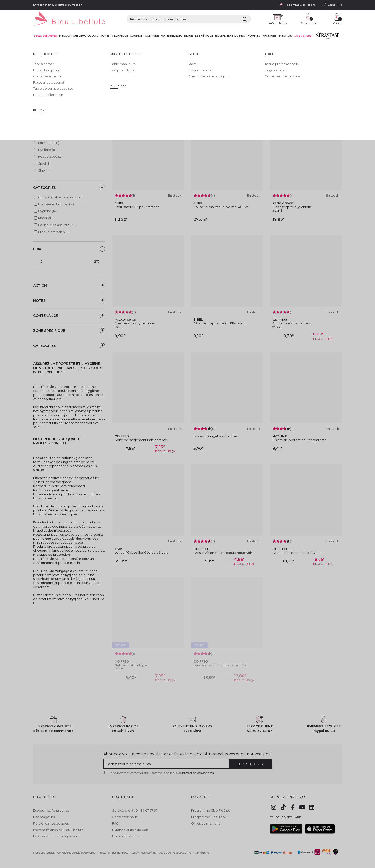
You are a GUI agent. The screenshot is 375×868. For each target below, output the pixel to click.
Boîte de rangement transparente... (142, 440)
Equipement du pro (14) (56, 204)
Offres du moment (205, 820)
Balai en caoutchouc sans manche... (221, 665)
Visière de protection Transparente (300, 440)
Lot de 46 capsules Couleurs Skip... (141, 552)
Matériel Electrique (177, 36)
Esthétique (204, 36)
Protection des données (113, 849)
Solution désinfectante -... (292, 323)
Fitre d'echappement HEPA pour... (220, 323)
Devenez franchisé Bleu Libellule (58, 826)
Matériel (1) (46, 218)
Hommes (254, 36)
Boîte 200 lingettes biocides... (216, 436)
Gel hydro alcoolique (131, 665)
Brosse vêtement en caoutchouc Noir (223, 553)
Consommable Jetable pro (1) (61, 197)
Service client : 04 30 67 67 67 (135, 807)
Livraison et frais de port (130, 826)
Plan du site (201, 849)
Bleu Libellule (59, 48)
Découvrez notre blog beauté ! (57, 832)
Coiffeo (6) (46, 136)
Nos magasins (44, 813)
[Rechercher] (245, 19)
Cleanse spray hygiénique (292, 207)
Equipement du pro (230, 36)
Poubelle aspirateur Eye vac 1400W (221, 207)
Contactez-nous (125, 813)
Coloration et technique (108, 36)
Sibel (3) (44, 163)
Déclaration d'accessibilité (175, 849)
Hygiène (130, 48)
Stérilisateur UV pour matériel (138, 207)
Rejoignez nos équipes (51, 820)
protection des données (198, 773)
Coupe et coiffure (144, 36)
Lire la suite (42, 94)
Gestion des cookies (143, 849)
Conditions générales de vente (76, 849)
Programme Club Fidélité (211, 807)
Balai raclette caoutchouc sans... (297, 553)
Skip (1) (43, 170)
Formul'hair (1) (49, 143)
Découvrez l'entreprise (51, 807)
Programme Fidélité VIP (210, 813)
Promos (286, 36)
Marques (270, 36)
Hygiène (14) (47, 211)
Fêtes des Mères (46, 36)
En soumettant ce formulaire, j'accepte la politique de (161, 773)
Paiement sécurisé (127, 832)
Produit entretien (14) (54, 232)
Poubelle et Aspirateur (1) (57, 225)
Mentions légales (44, 849)
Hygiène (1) (46, 150)
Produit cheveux (72, 36)
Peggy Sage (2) (50, 156)
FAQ (116, 820)
